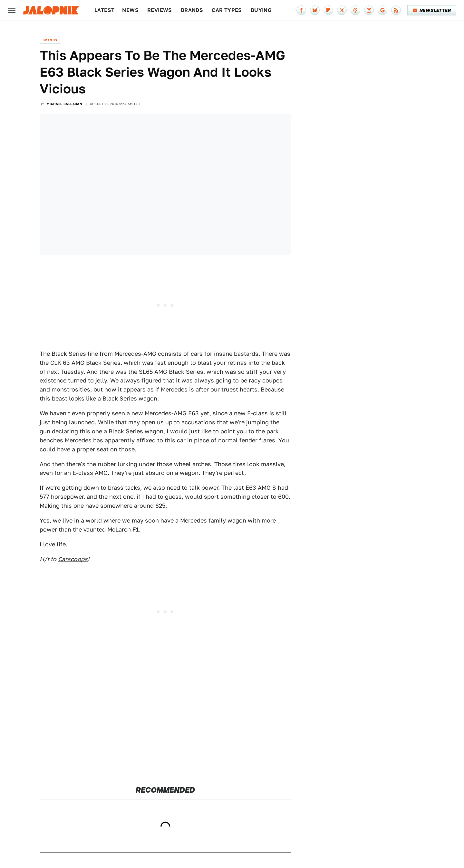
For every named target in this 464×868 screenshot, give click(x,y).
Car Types (227, 10)
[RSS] (396, 10)
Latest (104, 10)
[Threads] (355, 10)
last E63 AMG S (255, 488)
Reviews (160, 10)
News (130, 10)
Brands (192, 10)
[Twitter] (342, 10)
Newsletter (432, 10)
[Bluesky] (315, 10)
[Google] (382, 10)
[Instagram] (369, 10)
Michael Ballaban (64, 104)
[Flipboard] (328, 10)
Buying (261, 10)
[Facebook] (301, 10)
